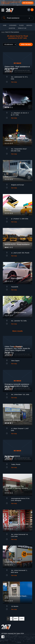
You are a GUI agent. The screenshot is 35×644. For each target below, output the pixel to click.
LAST (22, 619)
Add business (28, 3)
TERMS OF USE (22, 28)
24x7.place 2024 (19, 633)
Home (3, 32)
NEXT (16, 619)
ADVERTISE (12, 28)
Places (21, 25)
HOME (5, 25)
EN (32, 10)
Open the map (26, 44)
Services (29, 25)
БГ (29, 10)
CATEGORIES (13, 25)
